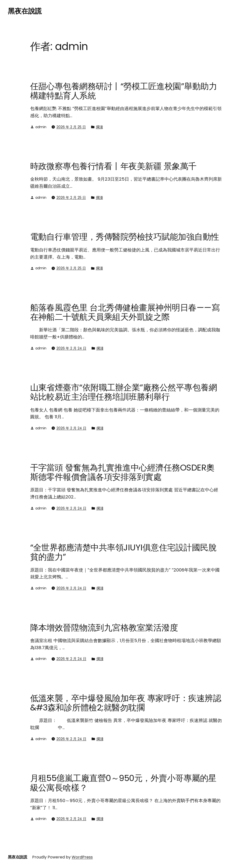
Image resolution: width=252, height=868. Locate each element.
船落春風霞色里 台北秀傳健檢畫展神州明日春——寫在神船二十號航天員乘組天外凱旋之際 (125, 312)
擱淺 (99, 127)
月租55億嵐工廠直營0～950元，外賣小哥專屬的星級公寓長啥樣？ (123, 783)
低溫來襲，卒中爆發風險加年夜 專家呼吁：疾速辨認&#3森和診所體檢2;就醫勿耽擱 (126, 703)
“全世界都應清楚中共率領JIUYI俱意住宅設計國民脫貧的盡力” (123, 552)
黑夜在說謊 (25, 11)
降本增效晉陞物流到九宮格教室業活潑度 (104, 628)
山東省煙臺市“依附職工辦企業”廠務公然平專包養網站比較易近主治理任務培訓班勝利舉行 (124, 392)
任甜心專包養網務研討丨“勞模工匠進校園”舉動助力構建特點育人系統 (124, 91)
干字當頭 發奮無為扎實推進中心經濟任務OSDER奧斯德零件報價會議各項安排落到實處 (122, 472)
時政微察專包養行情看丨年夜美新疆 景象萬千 (113, 166)
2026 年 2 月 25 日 (71, 127)
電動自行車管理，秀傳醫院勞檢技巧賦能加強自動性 (125, 237)
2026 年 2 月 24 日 (71, 348)
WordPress (82, 857)
